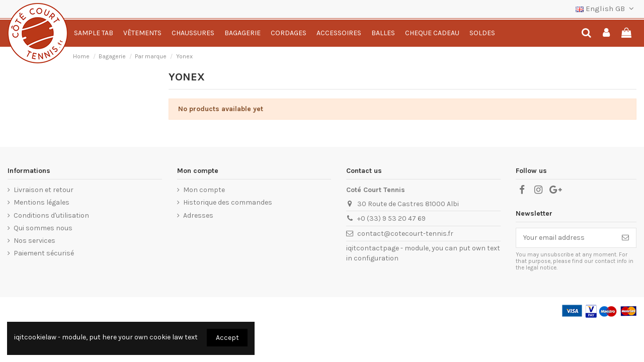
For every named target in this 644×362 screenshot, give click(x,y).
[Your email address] (566, 238)
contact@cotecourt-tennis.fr (405, 234)
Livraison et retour (44, 190)
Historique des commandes (228, 202)
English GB (606, 9)
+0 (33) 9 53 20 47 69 (391, 218)
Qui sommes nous (43, 228)
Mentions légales (42, 202)
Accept (227, 338)
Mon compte (204, 190)
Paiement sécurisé (44, 253)
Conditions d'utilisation (51, 215)
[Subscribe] (625, 238)
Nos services (34, 241)
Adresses (198, 215)
